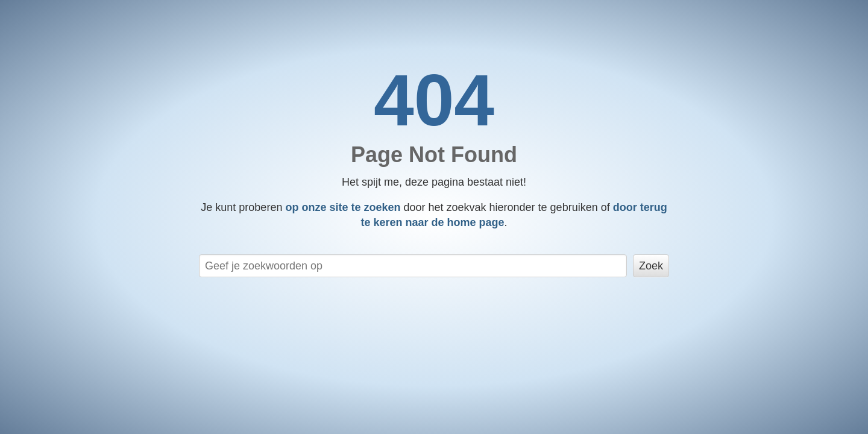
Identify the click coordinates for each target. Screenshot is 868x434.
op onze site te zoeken (343, 207)
